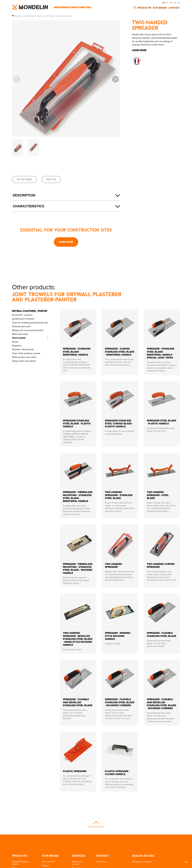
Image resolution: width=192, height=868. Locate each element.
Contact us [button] (101, 861)
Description (24, 195)
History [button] (45, 866)
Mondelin (30, 7)
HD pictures (24, 179)
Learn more (66, 242)
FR (167, 3)
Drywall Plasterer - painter (30, 311)
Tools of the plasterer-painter (26, 353)
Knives (15, 342)
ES (179, 3)
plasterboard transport (23, 319)
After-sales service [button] (77, 863)
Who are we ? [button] (49, 861)
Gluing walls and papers (24, 361)
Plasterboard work (21, 326)
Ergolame (17, 345)
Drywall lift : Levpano (22, 315)
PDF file (51, 179)
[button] (115, 79)
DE (175, 3)
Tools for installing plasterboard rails (30, 323)
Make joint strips (20, 334)
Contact (176, 7)
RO (171, 3)
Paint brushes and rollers (24, 357)
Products (144, 7)
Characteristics (28, 206)
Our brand (161, 7)
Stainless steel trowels (23, 349)
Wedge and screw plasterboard (28, 330)
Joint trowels (19, 338)
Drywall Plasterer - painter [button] (21, 863)
